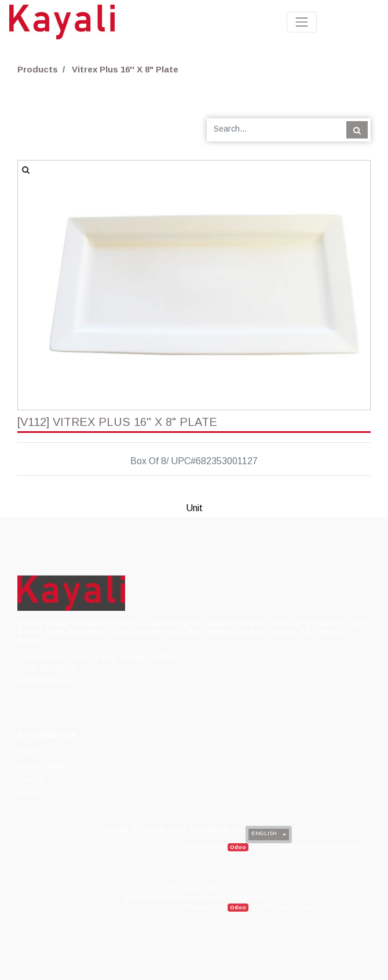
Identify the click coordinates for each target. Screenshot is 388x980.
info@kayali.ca (44, 680)
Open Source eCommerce (320, 846)
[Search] (357, 130)
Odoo (238, 847)
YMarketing (246, 897)
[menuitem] (29, 751)
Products (38, 69)
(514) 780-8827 (46, 669)
